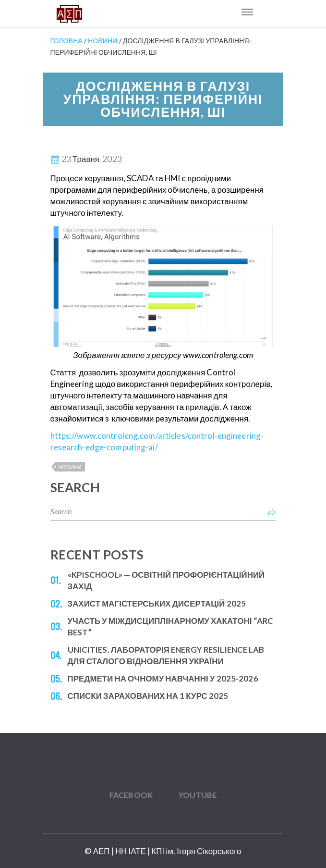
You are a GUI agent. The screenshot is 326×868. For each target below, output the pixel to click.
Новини (70, 467)
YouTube (198, 795)
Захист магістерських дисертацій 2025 (157, 603)
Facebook (131, 795)
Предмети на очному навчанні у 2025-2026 (163, 678)
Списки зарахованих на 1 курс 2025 (148, 696)
